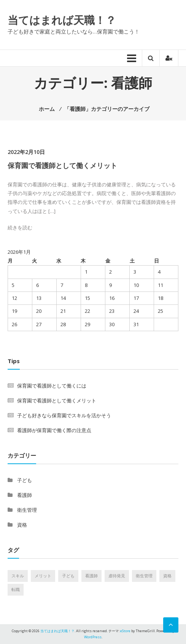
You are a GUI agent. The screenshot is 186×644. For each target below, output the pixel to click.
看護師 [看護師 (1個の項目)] (91, 576)
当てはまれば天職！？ (62, 20)
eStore (125, 631)
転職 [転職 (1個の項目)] (16, 590)
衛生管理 (27, 510)
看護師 (25, 495)
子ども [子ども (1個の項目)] (68, 576)
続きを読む (20, 227)
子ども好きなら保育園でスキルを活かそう (64, 415)
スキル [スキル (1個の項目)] (18, 576)
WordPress (93, 637)
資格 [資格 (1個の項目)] (167, 576)
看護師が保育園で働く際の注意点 (54, 430)
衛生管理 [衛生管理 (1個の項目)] (144, 576)
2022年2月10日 (26, 152)
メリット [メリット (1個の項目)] (43, 576)
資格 (22, 525)
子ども (25, 480)
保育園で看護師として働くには (52, 386)
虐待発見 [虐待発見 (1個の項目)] (117, 576)
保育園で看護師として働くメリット (62, 165)
